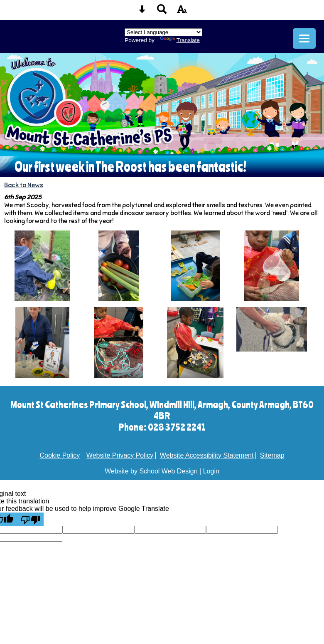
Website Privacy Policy (120, 455)
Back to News (24, 185)
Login (211, 471)
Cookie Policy (60, 455)
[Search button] (162, 12)
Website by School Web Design (151, 471)
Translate (180, 40)
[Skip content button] (142, 12)
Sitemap (272, 455)
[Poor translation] (30, 519)
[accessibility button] (182, 12)
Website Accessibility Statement (207, 455)
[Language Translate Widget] (163, 32)
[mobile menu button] (304, 38)
